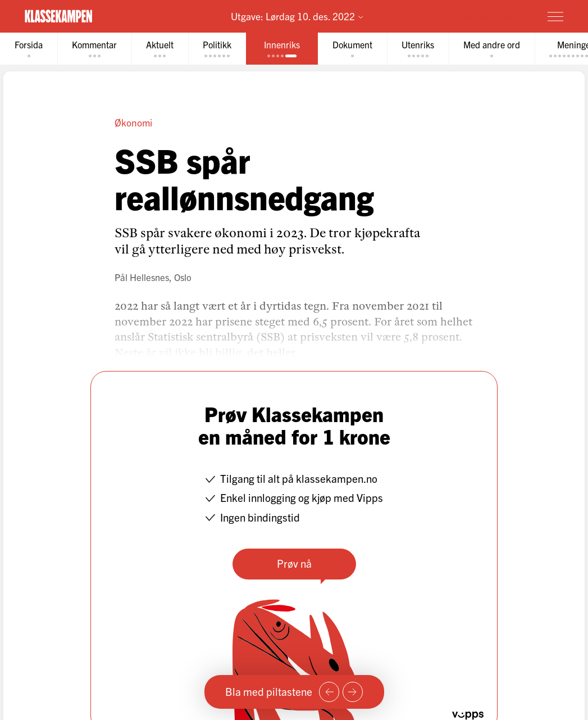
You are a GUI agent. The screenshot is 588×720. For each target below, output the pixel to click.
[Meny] (555, 16)
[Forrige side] (329, 692)
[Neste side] (353, 692)
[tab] (29, 49)
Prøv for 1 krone (489, 16)
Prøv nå (294, 563)
